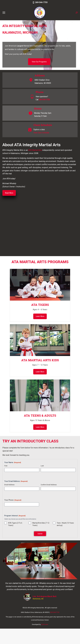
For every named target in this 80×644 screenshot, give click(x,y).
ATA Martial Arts (35, 150)
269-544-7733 (40, 2)
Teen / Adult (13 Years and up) (65, 524)
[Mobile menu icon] (4, 13)
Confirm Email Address (49, 485)
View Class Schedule (41, 133)
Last (42, 466)
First (6, 466)
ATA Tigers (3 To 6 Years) (15, 524)
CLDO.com (45, 624)
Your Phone (13, 500)
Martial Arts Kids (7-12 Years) (41, 524)
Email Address (9, 485)
